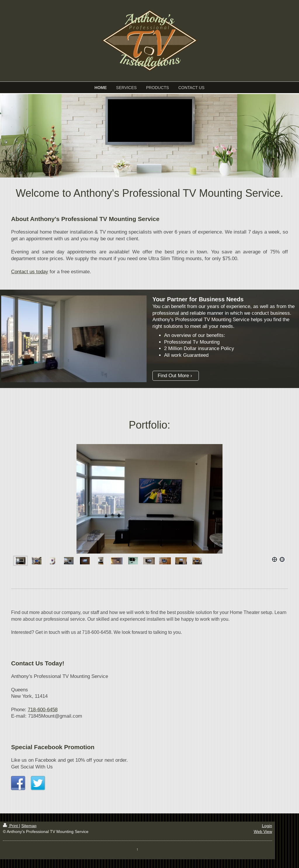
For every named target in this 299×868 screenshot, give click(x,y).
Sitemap (29, 826)
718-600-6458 (43, 710)
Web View (263, 832)
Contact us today (30, 272)
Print (11, 826)
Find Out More (173, 376)
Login (267, 826)
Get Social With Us (32, 767)
